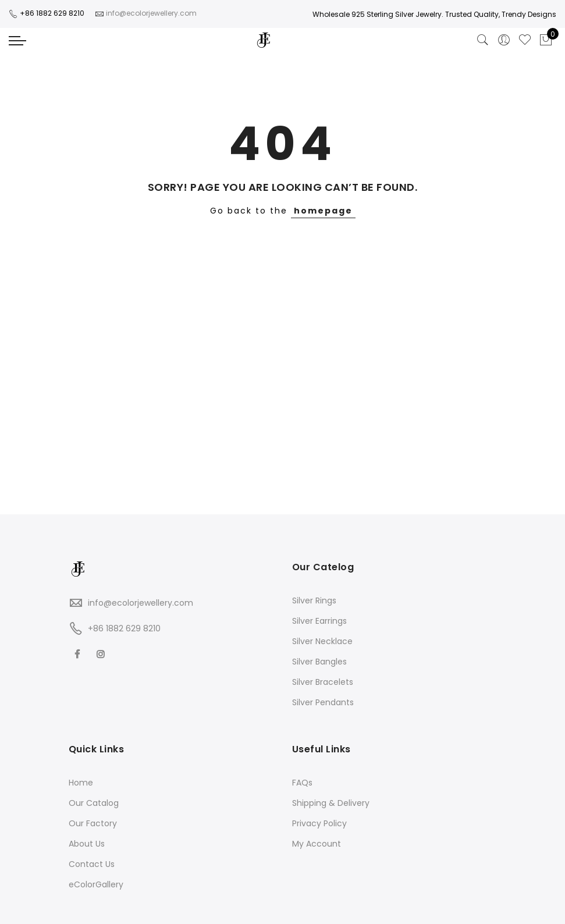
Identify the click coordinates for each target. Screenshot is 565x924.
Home (81, 783)
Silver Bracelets (323, 682)
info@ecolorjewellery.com (141, 603)
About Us (87, 844)
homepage (323, 211)
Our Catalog (94, 803)
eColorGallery (96, 884)
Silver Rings (314, 600)
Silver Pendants (323, 702)
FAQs (302, 783)
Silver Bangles (319, 662)
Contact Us (92, 864)
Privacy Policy (319, 823)
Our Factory (93, 823)
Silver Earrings (319, 621)
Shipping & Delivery (331, 803)
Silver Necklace (322, 641)
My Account (317, 844)
